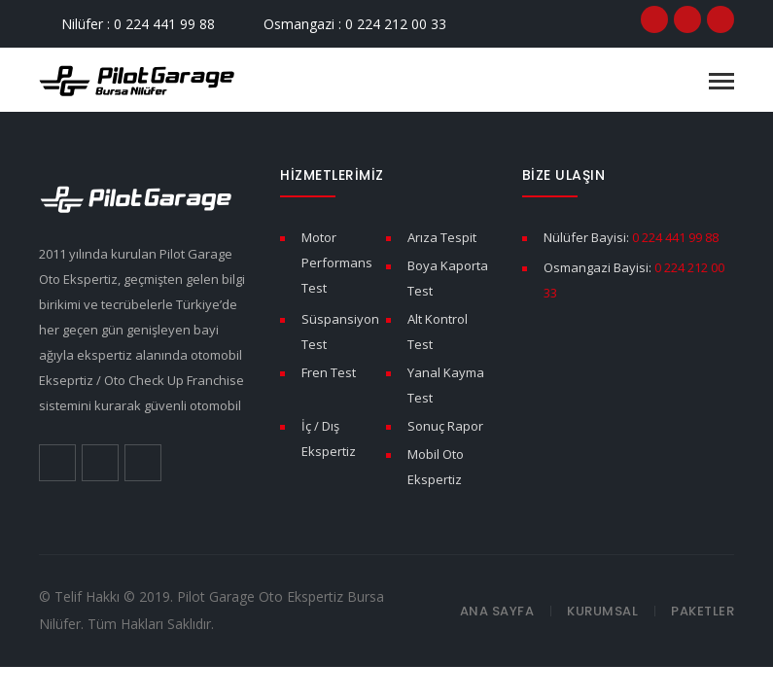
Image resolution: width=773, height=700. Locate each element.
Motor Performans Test (337, 262)
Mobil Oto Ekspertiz (436, 467)
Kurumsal (602, 611)
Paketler (703, 611)
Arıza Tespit (442, 237)
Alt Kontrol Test (438, 332)
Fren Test (329, 372)
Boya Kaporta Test (448, 278)
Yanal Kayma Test (446, 385)
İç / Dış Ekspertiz (329, 438)
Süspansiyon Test (340, 332)
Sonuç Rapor (445, 426)
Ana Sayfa (497, 611)
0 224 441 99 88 (675, 237)
